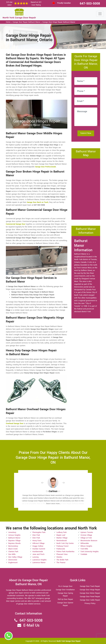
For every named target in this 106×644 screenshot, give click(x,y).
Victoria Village (86, 535)
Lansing (35, 557)
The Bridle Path (62, 560)
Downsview (13, 560)
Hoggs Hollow (38, 546)
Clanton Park (13, 552)
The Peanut (61, 563)
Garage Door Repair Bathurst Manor (26, 22)
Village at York (86, 538)
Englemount (13, 563)
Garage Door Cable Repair (90, 600)
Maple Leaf (61, 535)
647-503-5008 (90, 4)
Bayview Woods (14, 543)
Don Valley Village (15, 557)
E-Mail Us (31, 625)
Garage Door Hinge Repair (90, 590)
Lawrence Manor (39, 563)
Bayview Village (14, 541)
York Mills (84, 549)
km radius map (86, 189)
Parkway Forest (62, 546)
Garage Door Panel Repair (90, 597)
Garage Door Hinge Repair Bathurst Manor (59, 22)
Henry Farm (37, 541)
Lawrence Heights (39, 560)
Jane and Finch (38, 554)
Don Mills (12, 554)
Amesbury (12, 532)
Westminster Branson (89, 541)
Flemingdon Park (39, 532)
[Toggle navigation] (100, 14)
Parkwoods (61, 549)
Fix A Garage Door (65, 586)
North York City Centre (65, 543)
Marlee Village (62, 538)
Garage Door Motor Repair (90, 593)
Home (8, 22)
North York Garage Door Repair (69, 641)
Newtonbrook (62, 541)
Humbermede (38, 552)
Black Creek (13, 549)
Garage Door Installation (65, 590)
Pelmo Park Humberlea (65, 552)
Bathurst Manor (14, 538)
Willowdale (85, 543)
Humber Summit (39, 549)
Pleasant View (62, 554)
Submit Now (86, 133)
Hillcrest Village (38, 543)
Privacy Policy (90, 603)
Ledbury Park (61, 532)
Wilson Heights (86, 546)
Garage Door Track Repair (90, 586)
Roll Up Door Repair (65, 599)
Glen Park (36, 535)
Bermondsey (13, 546)
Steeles (59, 557)
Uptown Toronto (87, 532)
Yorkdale (84, 554)
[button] (45, 483)
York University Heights (90, 552)
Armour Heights (14, 535)
